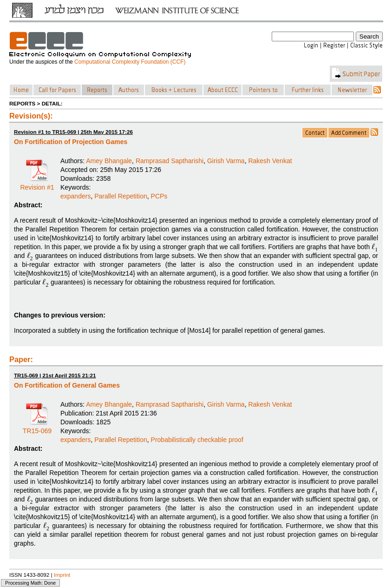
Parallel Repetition (121, 196)
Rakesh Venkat (270, 161)
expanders (75, 196)
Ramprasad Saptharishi (170, 161)
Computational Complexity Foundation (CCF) (130, 62)
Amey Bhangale (109, 161)
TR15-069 (37, 428)
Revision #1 (37, 184)
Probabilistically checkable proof (197, 440)
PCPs (159, 196)
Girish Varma (226, 161)
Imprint (62, 575)
